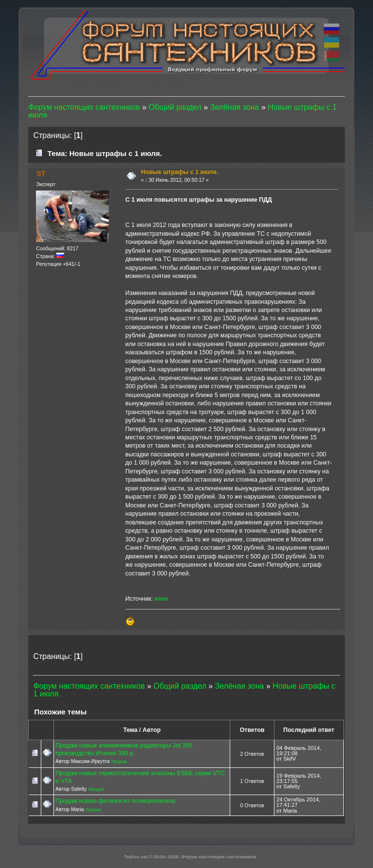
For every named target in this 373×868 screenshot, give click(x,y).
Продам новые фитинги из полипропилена (115, 801)
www (161, 599)
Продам (119, 762)
